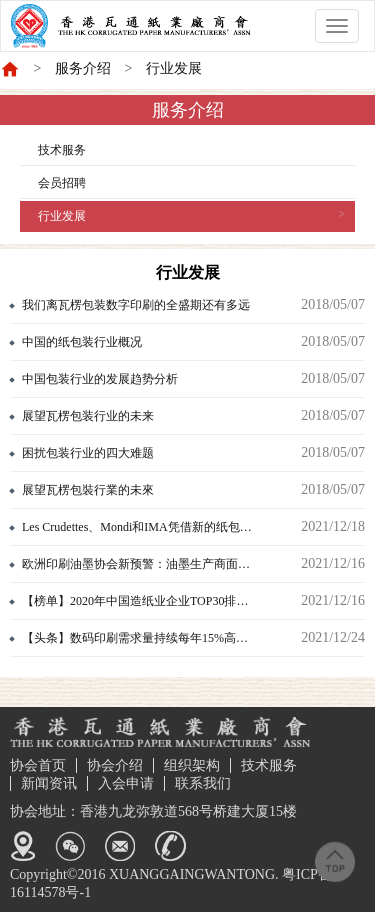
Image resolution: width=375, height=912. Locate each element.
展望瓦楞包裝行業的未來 (88, 490)
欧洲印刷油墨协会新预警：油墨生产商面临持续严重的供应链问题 (178, 564)
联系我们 (203, 783)
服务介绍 (83, 68)
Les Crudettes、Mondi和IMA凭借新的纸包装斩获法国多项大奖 (178, 527)
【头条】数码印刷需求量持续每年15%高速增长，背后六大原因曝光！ (178, 638)
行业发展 (174, 68)
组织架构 (192, 765)
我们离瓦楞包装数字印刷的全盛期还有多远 (136, 305)
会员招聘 (62, 183)
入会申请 (126, 783)
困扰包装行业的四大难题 (88, 453)
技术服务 (62, 150)
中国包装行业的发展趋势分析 (100, 379)
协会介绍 (115, 765)
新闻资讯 (49, 783)
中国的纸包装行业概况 (82, 342)
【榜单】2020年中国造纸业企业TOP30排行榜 (141, 601)
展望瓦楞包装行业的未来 (88, 416)
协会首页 (38, 765)
